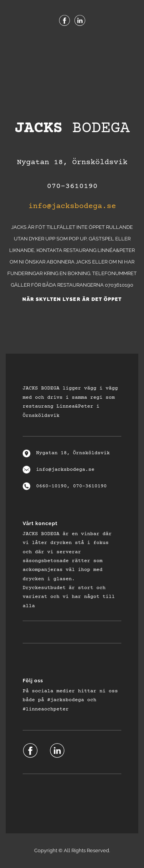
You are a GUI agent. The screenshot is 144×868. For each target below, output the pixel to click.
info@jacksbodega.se (72, 206)
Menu (72, 46)
